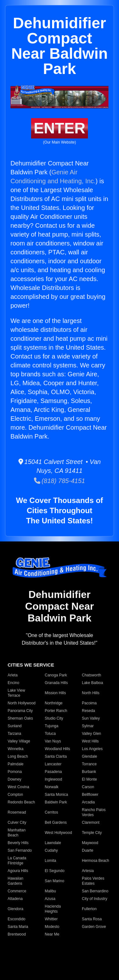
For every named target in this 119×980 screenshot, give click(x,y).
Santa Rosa (92, 919)
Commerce (17, 891)
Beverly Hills (18, 843)
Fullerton (89, 909)
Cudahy (51, 850)
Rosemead (17, 812)
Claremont (91, 822)
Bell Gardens (56, 822)
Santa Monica (56, 795)
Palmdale (16, 764)
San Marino (54, 881)
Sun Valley (91, 718)
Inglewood (53, 779)
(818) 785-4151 (60, 481)
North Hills (91, 693)
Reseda (88, 711)
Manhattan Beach (17, 833)
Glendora (15, 909)
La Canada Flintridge (17, 861)
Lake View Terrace (16, 693)
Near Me (52, 934)
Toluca (50, 734)
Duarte (88, 850)
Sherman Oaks (20, 718)
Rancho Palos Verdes (94, 812)
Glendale (89, 756)
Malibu (50, 891)
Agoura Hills (18, 871)
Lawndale (53, 843)
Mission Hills (55, 693)
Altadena (15, 899)
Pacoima (89, 703)
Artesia (88, 871)
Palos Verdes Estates (93, 881)
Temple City (92, 833)
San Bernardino (95, 891)
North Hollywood (22, 703)
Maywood (90, 843)
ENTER (60, 128)
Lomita (50, 861)
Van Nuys (53, 741)
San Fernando (20, 850)
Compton (15, 795)
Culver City (17, 822)
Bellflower (90, 795)
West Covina (18, 787)
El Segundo (55, 871)
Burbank (89, 772)
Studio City (54, 718)
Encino (13, 683)
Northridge (54, 703)
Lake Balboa (93, 683)
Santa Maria (18, 927)
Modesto (52, 927)
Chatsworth (92, 675)
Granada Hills (56, 683)
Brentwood (17, 934)
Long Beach (18, 756)
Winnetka (16, 749)
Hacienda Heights (53, 909)
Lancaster (53, 764)
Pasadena (53, 772)
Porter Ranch (56, 711)
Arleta (13, 675)
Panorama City (20, 711)
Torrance (89, 764)
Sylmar (88, 726)
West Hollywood (58, 833)
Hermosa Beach (96, 861)
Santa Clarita (56, 756)
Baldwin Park (56, 802)
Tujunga (52, 726)
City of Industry (95, 899)
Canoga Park (56, 675)
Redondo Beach (21, 802)
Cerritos (51, 812)
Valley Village (19, 741)
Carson (88, 787)
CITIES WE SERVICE (31, 665)
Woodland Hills (57, 749)
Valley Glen (91, 734)
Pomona (15, 772)
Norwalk (52, 787)
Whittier (51, 919)
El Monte (89, 779)
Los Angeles (92, 749)
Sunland (15, 726)
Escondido (17, 919)
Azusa (50, 899)
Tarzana (14, 734)
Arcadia (88, 802)
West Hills (90, 741)
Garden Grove (94, 927)
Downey (14, 779)
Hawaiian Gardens (15, 881)
